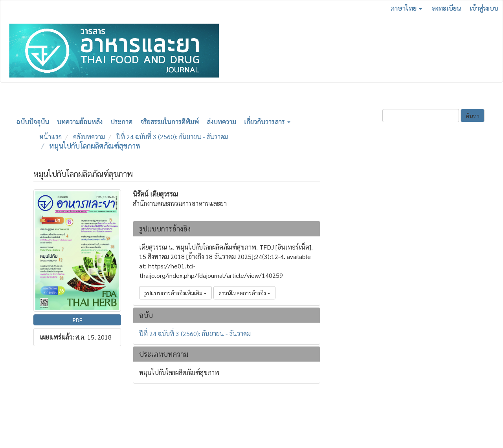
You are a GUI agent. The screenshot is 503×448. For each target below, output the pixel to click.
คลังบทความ (89, 137)
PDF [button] (77, 320)
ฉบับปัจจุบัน (33, 121)
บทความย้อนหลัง (80, 121)
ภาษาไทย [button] (406, 8)
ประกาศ (121, 121)
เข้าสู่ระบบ (484, 8)
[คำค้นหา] (421, 116)
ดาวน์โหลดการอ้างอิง (244, 293)
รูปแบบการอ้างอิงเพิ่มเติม (175, 293)
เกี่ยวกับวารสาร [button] (267, 121)
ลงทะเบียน (446, 8)
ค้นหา (473, 116)
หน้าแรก (50, 137)
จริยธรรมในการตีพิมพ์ (170, 121)
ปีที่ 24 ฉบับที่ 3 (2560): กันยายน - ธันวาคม (172, 137)
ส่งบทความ (221, 121)
